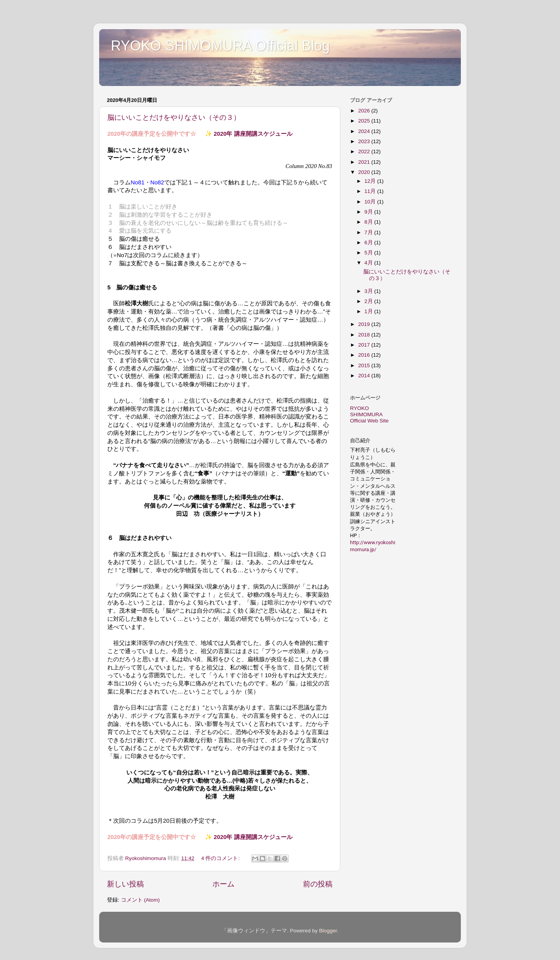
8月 (369, 222)
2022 (365, 152)
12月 (371, 181)
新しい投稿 (125, 884)
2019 (365, 324)
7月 (369, 232)
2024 (365, 131)
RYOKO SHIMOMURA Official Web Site (369, 414)
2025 (365, 121)
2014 (365, 376)
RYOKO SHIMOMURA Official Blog (220, 46)
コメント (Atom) (140, 900)
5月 (369, 253)
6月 (369, 243)
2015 (365, 365)
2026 (365, 111)
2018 (365, 335)
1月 (369, 311)
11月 (371, 191)
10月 (371, 202)
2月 (369, 301)
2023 (365, 141)
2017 (365, 345)
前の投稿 (318, 884)
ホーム (223, 884)
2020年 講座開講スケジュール (253, 134)
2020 (365, 172)
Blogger (328, 931)
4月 (369, 263)
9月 (369, 212)
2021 (365, 162)
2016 (365, 355)
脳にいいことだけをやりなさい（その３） (174, 117)
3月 (369, 291)
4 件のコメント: (221, 858)
